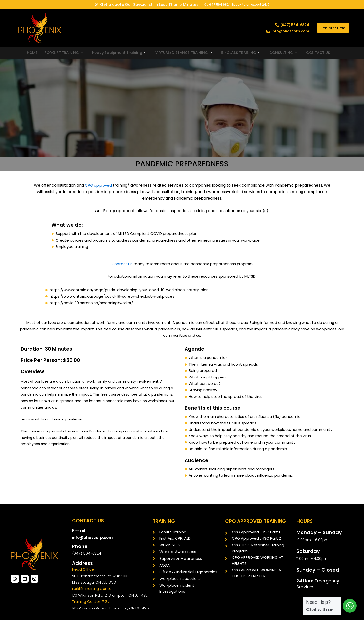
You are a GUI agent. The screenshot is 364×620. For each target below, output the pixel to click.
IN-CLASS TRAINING (241, 53)
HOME (32, 53)
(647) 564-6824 (87, 553)
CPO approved (98, 185)
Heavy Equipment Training (119, 53)
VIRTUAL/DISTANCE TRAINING (184, 53)
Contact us (122, 264)
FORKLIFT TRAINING (64, 53)
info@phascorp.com (93, 538)
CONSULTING (283, 53)
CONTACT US (318, 53)
